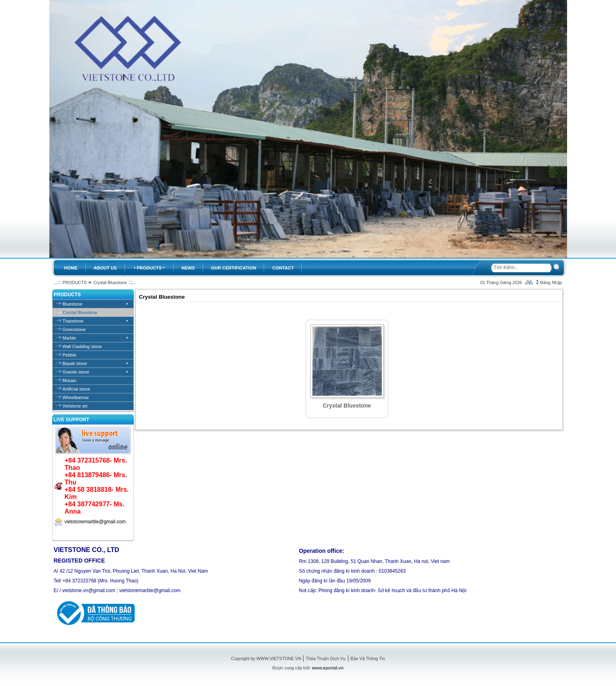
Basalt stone (75, 363)
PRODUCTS (74, 282)
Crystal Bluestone (110, 282)
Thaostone (73, 321)
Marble (70, 338)
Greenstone (74, 329)
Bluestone (73, 304)
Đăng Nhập (551, 282)
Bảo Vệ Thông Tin (367, 658)
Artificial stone (76, 389)
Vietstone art (75, 406)
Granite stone (76, 372)
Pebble (70, 355)
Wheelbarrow (76, 397)
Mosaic (70, 380)
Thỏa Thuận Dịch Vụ (326, 658)
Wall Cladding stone (82, 346)
